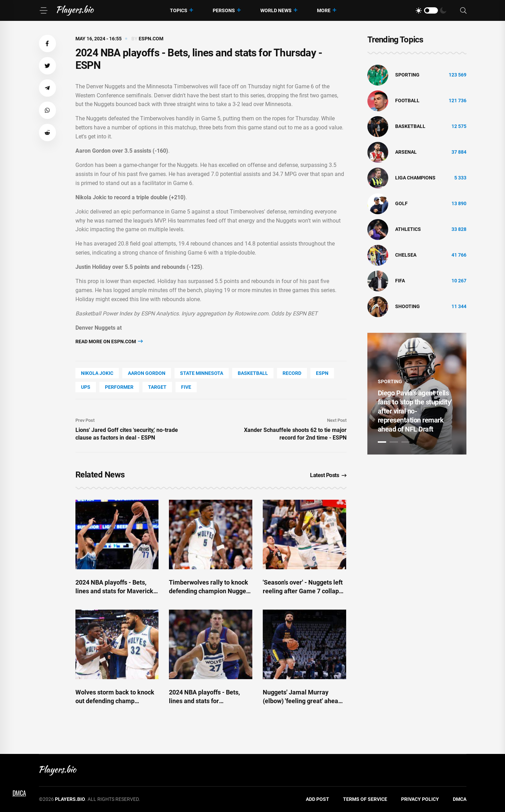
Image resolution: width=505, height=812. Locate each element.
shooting (408, 306)
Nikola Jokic (97, 373)
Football (407, 101)
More (324, 10)
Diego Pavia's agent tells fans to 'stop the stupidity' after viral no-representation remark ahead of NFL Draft (415, 411)
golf (401, 203)
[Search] (463, 11)
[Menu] (43, 10)
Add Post (317, 799)
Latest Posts (328, 475)
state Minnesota (202, 373)
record (292, 373)
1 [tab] (382, 442)
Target (157, 387)
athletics (408, 229)
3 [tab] (406, 442)
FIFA (400, 281)
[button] (48, 43)
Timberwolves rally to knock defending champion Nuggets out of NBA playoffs (210, 591)
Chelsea (406, 255)
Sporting (407, 75)
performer (119, 387)
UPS (86, 387)
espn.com (151, 39)
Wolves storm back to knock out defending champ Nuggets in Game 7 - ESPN (115, 701)
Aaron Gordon (147, 373)
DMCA (460, 799)
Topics (179, 10)
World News (276, 10)
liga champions (415, 178)
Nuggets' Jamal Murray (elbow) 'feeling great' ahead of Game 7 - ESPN (302, 701)
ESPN (322, 373)
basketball (253, 373)
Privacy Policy (420, 799)
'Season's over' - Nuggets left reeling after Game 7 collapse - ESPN (304, 591)
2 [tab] (394, 442)
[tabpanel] (417, 394)
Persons (224, 10)
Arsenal (406, 152)
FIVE (186, 387)
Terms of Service (365, 799)
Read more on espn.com (109, 341)
